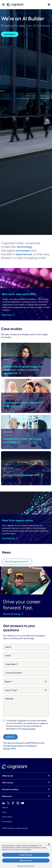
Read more (7, 315)
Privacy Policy (17, 746)
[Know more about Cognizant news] (17, 561)
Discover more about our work (22, 475)
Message (9, 699)
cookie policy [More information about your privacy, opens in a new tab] (15, 850)
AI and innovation (10, 789)
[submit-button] (10, 737)
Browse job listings (12, 614)
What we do (8, 776)
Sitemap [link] (5, 807)
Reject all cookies (26, 861)
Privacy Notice (29, 729)
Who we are (8, 783)
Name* (8, 647)
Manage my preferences (26, 866)
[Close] (49, 844)
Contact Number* (14, 673)
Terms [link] (4, 812)
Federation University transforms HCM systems (23, 404)
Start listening (8, 538)
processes (23, 250)
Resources (7, 796)
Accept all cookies (26, 855)
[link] (15, 5)
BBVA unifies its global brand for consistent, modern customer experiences (23, 370)
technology (24, 247)
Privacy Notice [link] (7, 817)
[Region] (26, 682)
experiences (24, 254)
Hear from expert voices (18, 520)
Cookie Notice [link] (7, 822)
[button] (3, 5)
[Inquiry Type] (26, 690)
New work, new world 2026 (19, 294)
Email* (8, 656)
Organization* (12, 664)
